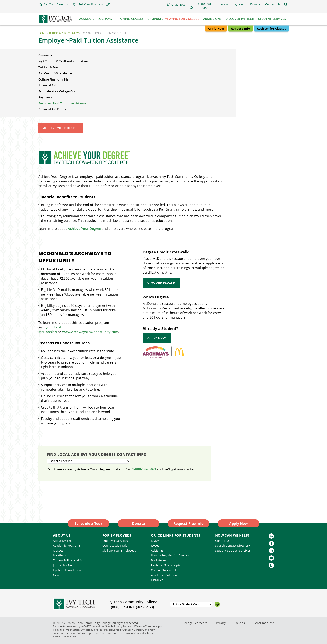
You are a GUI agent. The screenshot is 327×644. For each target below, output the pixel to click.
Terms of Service (145, 626)
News (57, 575)
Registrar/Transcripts (166, 565)
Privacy (221, 623)
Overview (45, 55)
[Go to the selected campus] (217, 604)
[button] (53, 4)
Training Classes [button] (130, 19)
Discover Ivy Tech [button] (240, 19)
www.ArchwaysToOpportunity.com (90, 332)
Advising (157, 550)
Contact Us (223, 541)
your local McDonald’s (50, 330)
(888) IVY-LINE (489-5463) (132, 607)
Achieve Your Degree (61, 128)
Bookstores (159, 560)
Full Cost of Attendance (55, 73)
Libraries (157, 580)
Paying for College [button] (183, 19)
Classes (58, 550)
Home (42, 33)
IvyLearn (157, 545)
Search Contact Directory (233, 545)
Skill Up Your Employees (119, 550)
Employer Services (115, 541)
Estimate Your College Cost (58, 91)
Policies (240, 623)
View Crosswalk (161, 283)
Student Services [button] (272, 19)
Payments (45, 97)
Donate (138, 523)
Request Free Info (189, 523)
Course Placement (164, 570)
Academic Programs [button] (96, 19)
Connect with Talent (116, 545)
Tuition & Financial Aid (69, 560)
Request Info (240, 28)
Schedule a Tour (88, 523)
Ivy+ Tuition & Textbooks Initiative (63, 61)
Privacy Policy (122, 626)
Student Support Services (233, 550)
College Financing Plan (54, 79)
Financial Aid (47, 85)
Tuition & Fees (48, 67)
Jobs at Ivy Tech (64, 565)
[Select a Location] (88, 461)
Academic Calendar (165, 575)
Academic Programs (67, 545)
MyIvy (155, 541)
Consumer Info (264, 623)
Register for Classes (271, 28)
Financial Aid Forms (52, 109)
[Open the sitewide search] (286, 4)
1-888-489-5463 (144, 469)
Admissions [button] (212, 19)
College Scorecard (195, 623)
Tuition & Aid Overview (64, 33)
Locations (60, 555)
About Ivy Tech (63, 541)
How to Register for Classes (170, 555)
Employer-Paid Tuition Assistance (62, 103)
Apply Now (216, 28)
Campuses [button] (155, 19)
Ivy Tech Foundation (67, 570)
